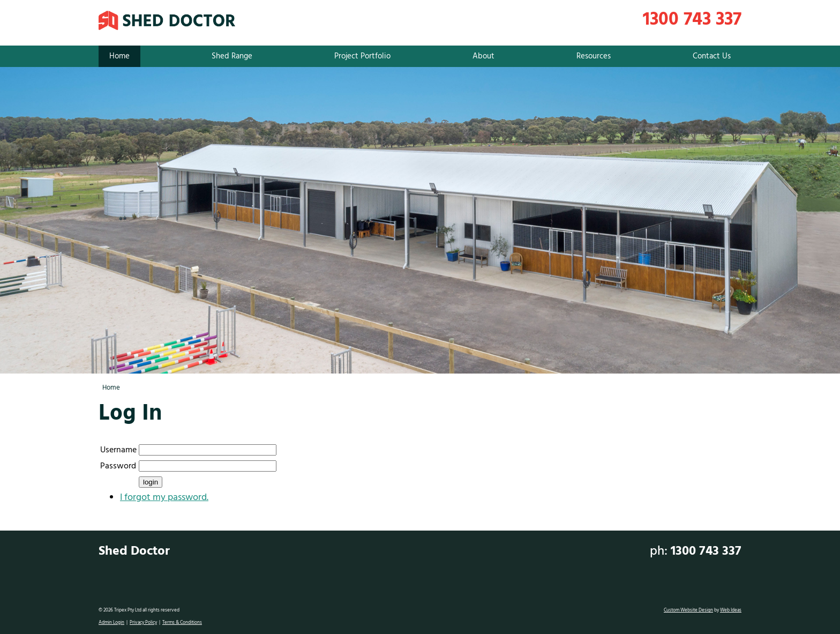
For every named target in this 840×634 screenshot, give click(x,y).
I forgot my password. (164, 498)
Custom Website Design (688, 610)
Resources (594, 56)
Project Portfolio (362, 56)
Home (119, 56)
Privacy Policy (143, 623)
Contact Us (712, 56)
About (483, 56)
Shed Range (232, 56)
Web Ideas (731, 610)
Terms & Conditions (182, 623)
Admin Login (111, 623)
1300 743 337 (692, 20)
